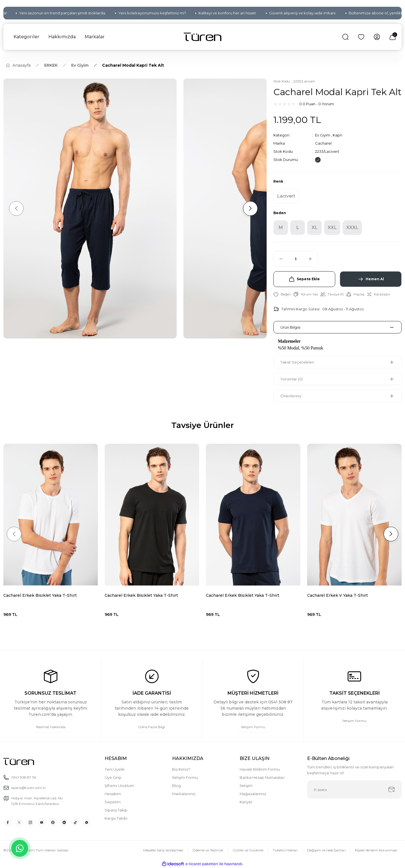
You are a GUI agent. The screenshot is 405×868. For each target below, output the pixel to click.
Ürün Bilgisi (290, 327)
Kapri (337, 135)
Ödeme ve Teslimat (208, 850)
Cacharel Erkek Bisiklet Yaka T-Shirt (40, 595)
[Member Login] (377, 37)
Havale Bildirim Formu (260, 769)
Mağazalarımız (253, 794)
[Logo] (202, 37)
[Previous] (16, 208)
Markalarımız (184, 794)
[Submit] (391, 790)
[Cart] (393, 37)
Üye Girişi (113, 777)
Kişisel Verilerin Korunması (376, 850)
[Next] (250, 208)
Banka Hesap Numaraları (262, 777)
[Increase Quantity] (313, 259)
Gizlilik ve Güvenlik (248, 850)
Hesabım (113, 794)
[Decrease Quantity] (278, 259)
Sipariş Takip (116, 810)
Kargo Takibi (116, 818)
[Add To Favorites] (282, 294)
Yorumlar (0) (292, 379)
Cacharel (323, 143)
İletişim (246, 786)
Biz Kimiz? (181, 769)
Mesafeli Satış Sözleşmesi (163, 850)
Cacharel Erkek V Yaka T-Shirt (337, 595)
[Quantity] (296, 259)
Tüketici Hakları (285, 850)
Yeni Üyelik (115, 769)
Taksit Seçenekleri (297, 362)
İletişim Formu (185, 777)
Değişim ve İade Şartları (326, 850)
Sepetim (113, 802)
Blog (176, 786)
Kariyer (246, 802)
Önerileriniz (291, 396)
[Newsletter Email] (354, 790)
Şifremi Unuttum (119, 786)
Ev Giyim (323, 135)
